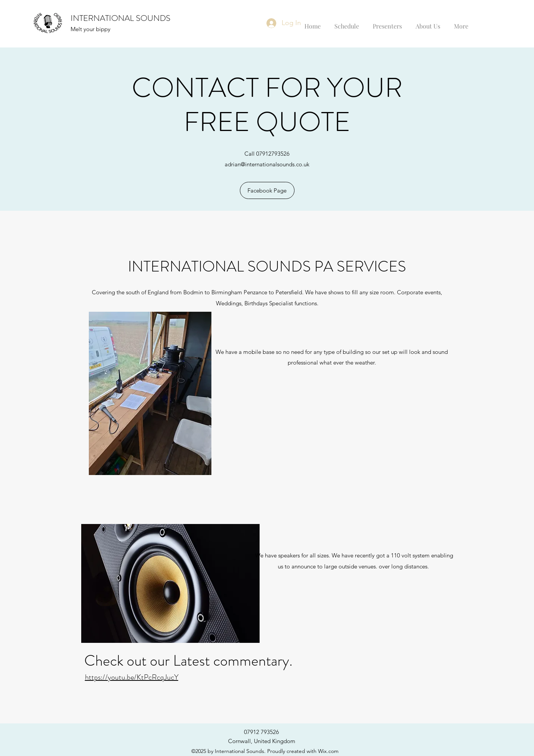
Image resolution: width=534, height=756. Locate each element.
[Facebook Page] (267, 190)
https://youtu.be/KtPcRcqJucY (132, 677)
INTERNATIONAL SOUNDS (121, 18)
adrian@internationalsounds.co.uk (267, 164)
